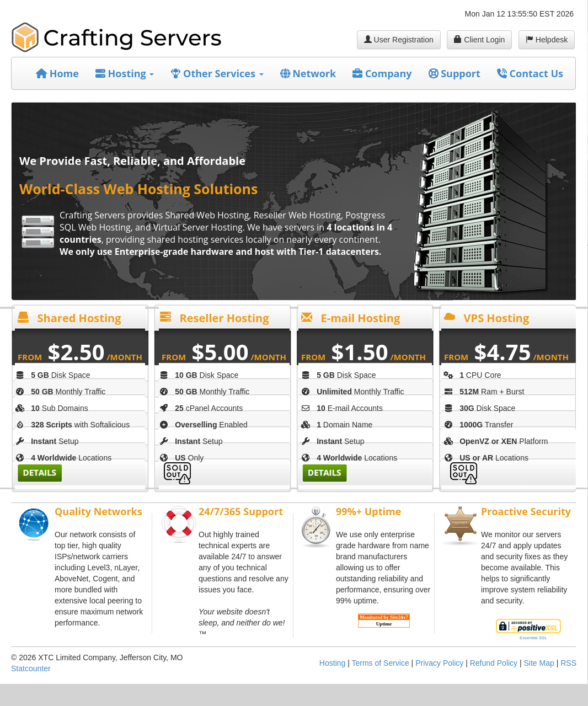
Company (382, 73)
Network (308, 73)
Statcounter (31, 668)
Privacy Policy (439, 663)
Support (455, 73)
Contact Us (530, 73)
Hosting (125, 73)
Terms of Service (380, 663)
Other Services (217, 73)
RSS (568, 663)
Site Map (539, 663)
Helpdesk (547, 40)
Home (57, 73)
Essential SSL (533, 638)
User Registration (399, 40)
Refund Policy (494, 663)
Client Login (479, 40)
